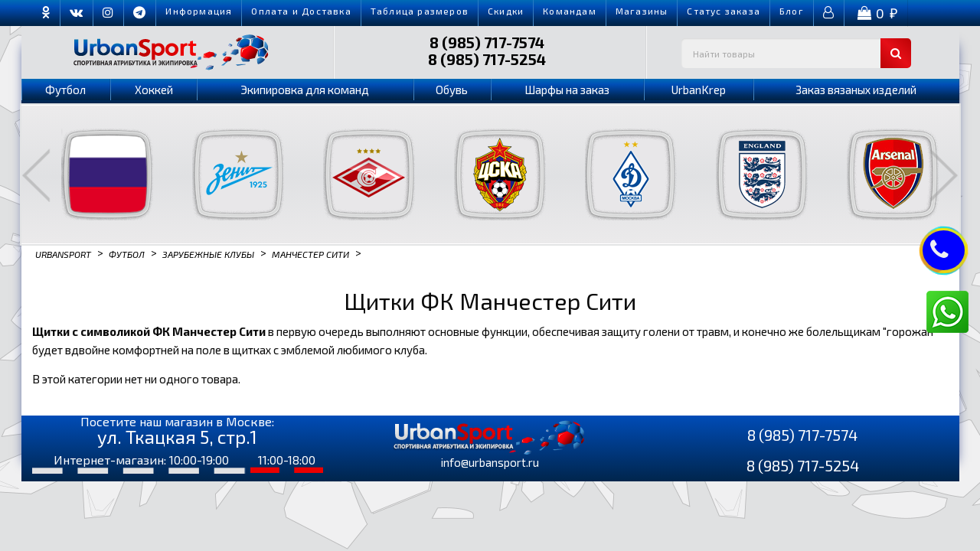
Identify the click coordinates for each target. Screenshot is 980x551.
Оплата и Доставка (301, 11)
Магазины (642, 11)
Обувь (452, 90)
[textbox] (796, 53)
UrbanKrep (699, 90)
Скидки (506, 11)
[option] (98, 174)
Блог (792, 11)
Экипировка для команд (305, 90)
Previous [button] (36, 175)
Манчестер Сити (310, 253)
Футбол (65, 90)
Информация (199, 11)
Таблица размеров (420, 11)
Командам (570, 11)
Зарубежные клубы (208, 253)
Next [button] (944, 175)
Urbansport (63, 253)
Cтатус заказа (724, 11)
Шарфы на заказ (567, 90)
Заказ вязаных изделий (856, 90)
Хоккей (154, 90)
